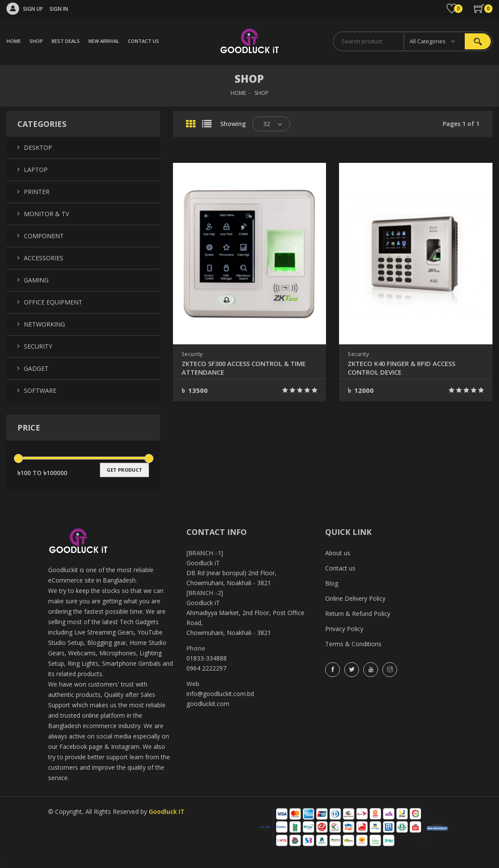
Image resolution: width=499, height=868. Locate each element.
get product (124, 470)
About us (338, 553)
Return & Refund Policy (358, 614)
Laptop (36, 170)
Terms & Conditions (353, 644)
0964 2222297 (206, 668)
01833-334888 (207, 658)
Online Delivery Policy (355, 598)
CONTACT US (144, 41)
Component (44, 236)
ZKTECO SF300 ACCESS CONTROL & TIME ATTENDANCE (249, 368)
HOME (14, 41)
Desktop (38, 147)
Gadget (36, 368)
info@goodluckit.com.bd (220, 694)
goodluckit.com (208, 704)
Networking (44, 324)
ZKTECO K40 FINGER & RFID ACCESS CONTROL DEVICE (405, 368)
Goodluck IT (167, 811)
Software (40, 390)
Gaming (36, 280)
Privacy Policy (344, 629)
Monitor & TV (46, 214)
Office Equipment (53, 302)
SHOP (36, 41)
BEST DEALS (66, 41)
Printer (37, 192)
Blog (332, 583)
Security (193, 354)
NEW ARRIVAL (104, 41)
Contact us (340, 568)
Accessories (44, 258)
